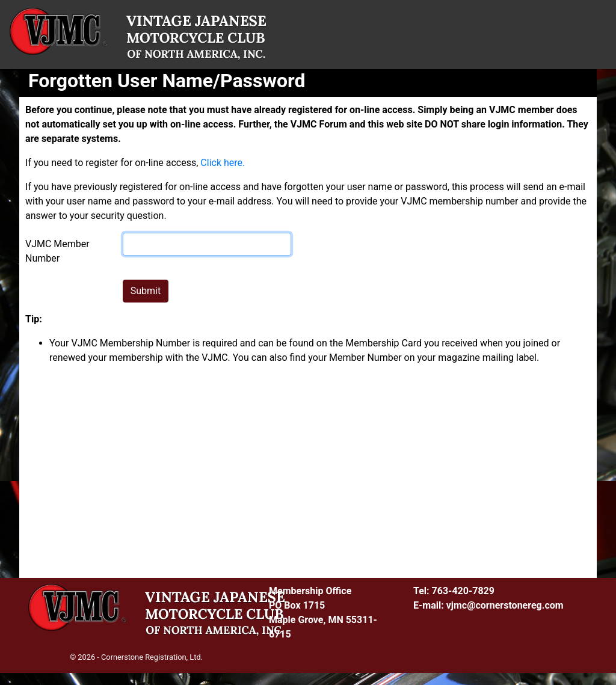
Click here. (223, 163)
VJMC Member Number (57, 251)
